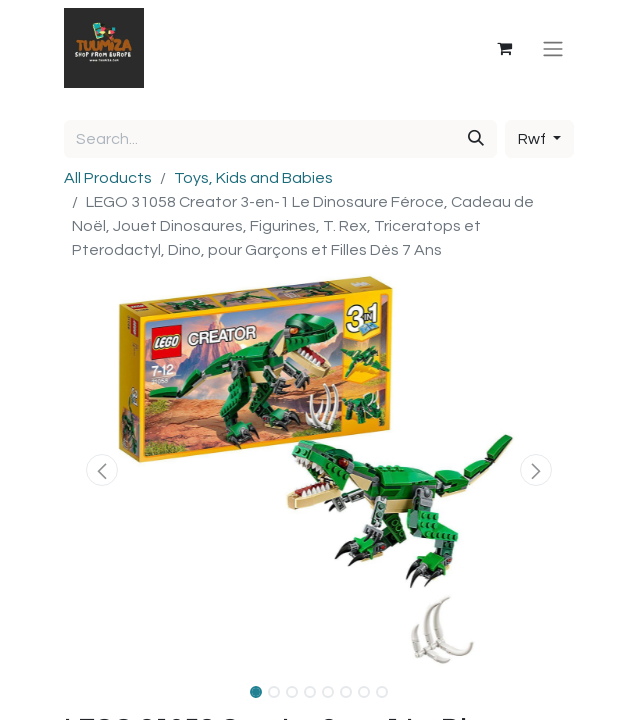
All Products (108, 178)
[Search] (476, 139)
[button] (102, 470)
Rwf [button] (533, 139)
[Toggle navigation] (553, 48)
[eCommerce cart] (504, 48)
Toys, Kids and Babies (253, 178)
